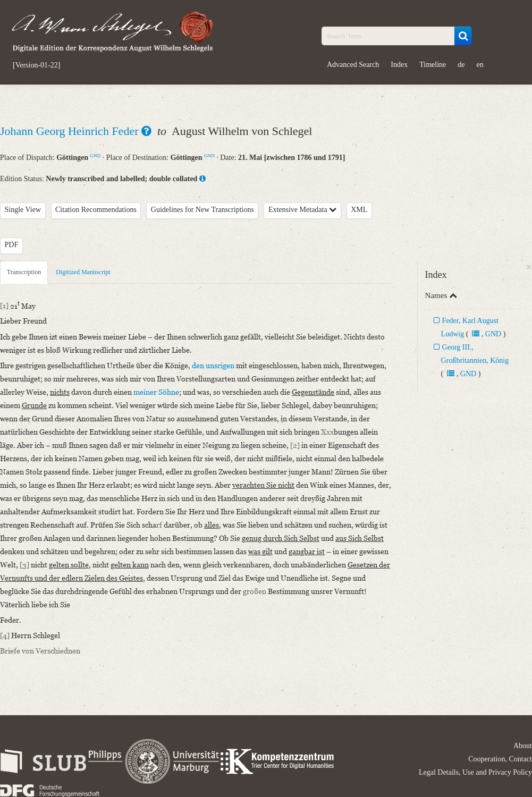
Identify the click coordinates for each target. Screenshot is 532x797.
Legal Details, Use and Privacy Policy (475, 772)
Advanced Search (353, 65)
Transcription (24, 272)
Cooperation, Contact (500, 759)
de (461, 65)
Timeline (433, 65)
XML (359, 210)
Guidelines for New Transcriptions (202, 210)
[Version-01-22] (36, 65)
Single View (23, 210)
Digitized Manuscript (83, 272)
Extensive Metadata (302, 210)
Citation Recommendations (96, 210)
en (480, 65)
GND (96, 156)
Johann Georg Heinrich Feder (71, 131)
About (523, 746)
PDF (12, 245)
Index (399, 65)
